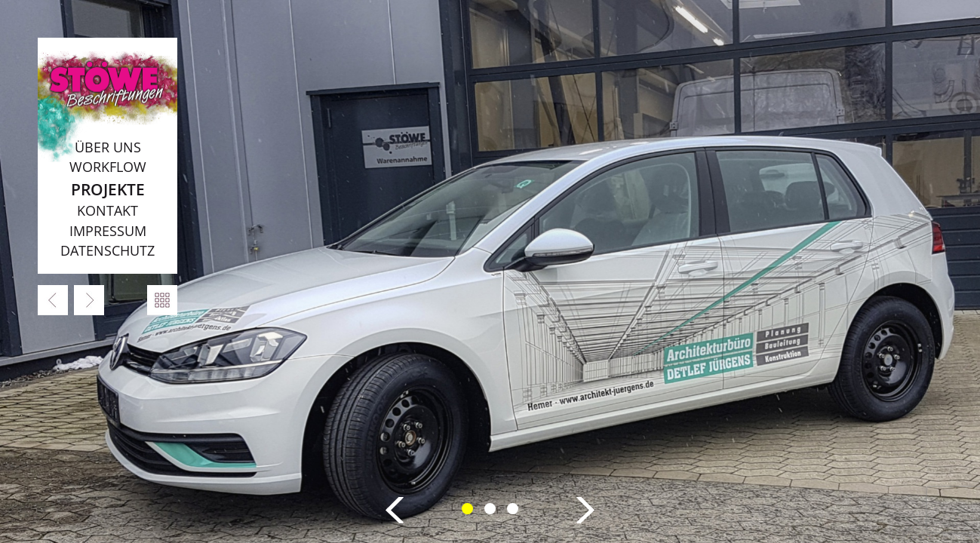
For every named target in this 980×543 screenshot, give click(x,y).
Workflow (108, 167)
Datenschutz (108, 250)
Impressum (108, 231)
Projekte (108, 189)
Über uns (108, 147)
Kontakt (108, 210)
